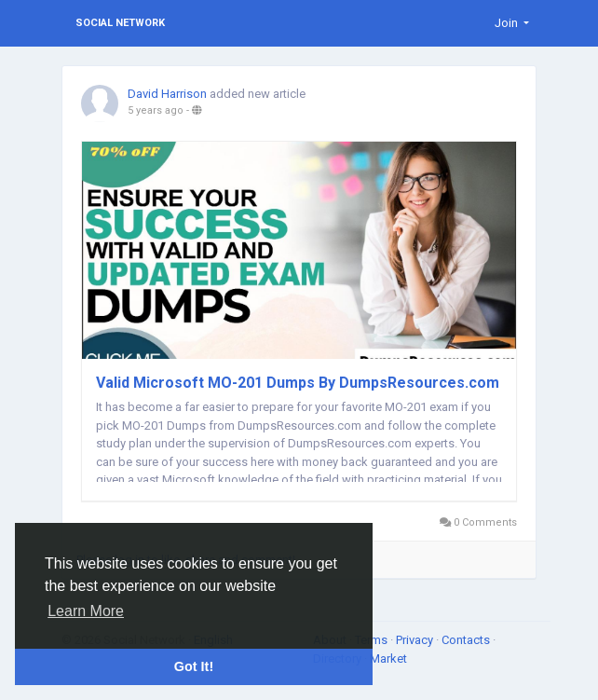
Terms (373, 640)
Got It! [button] (194, 666)
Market (388, 659)
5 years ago (156, 110)
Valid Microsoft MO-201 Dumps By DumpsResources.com (298, 383)
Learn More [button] (86, 611)
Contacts (467, 640)
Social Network (120, 23)
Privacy (416, 640)
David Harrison (167, 94)
